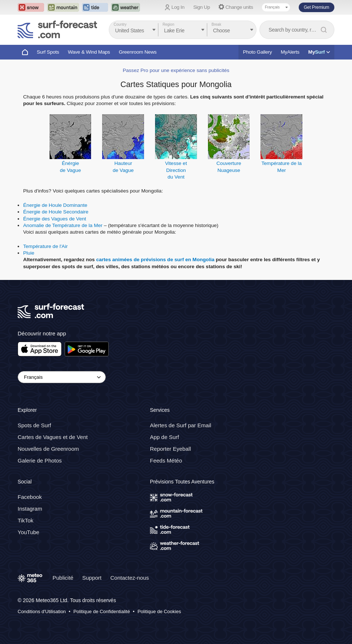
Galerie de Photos (40, 460)
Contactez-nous (130, 578)
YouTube (28, 532)
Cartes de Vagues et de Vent (53, 437)
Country (120, 24)
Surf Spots (48, 52)
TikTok (26, 520)
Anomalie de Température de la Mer (63, 225)
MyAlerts (290, 52)
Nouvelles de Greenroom (48, 449)
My (319, 52)
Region (169, 24)
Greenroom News (138, 52)
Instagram (30, 509)
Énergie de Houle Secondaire (56, 212)
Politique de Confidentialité (102, 611)
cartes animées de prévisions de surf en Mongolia (155, 260)
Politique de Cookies (159, 611)
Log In (178, 7)
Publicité (63, 578)
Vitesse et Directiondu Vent (176, 170)
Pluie (29, 253)
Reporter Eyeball (170, 449)
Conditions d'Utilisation (42, 611)
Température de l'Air (45, 246)
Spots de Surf (34, 425)
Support (92, 578)
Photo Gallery (257, 52)
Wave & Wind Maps (89, 52)
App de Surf (164, 437)
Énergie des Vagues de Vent (55, 219)
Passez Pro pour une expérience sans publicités (176, 70)
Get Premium (317, 7)
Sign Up (202, 7)
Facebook (30, 497)
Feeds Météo (166, 460)
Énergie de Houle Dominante (55, 205)
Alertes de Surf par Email (181, 425)
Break (216, 24)
